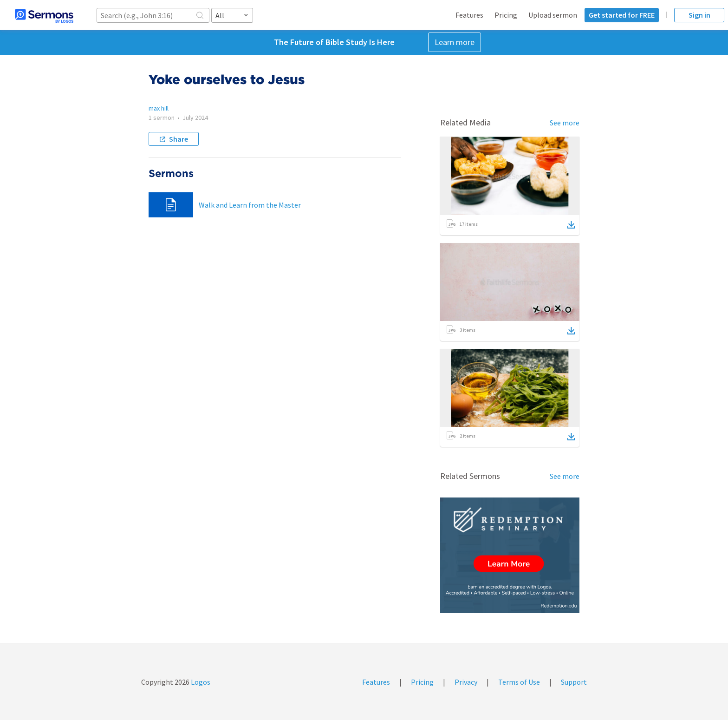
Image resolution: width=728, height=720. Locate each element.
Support (574, 682)
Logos (200, 682)
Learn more (455, 42)
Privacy (466, 682)
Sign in (699, 15)
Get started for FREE (622, 15)
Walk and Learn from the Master (250, 205)
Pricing (506, 15)
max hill (159, 108)
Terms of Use (519, 682)
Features (469, 15)
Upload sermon (553, 15)
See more (565, 123)
